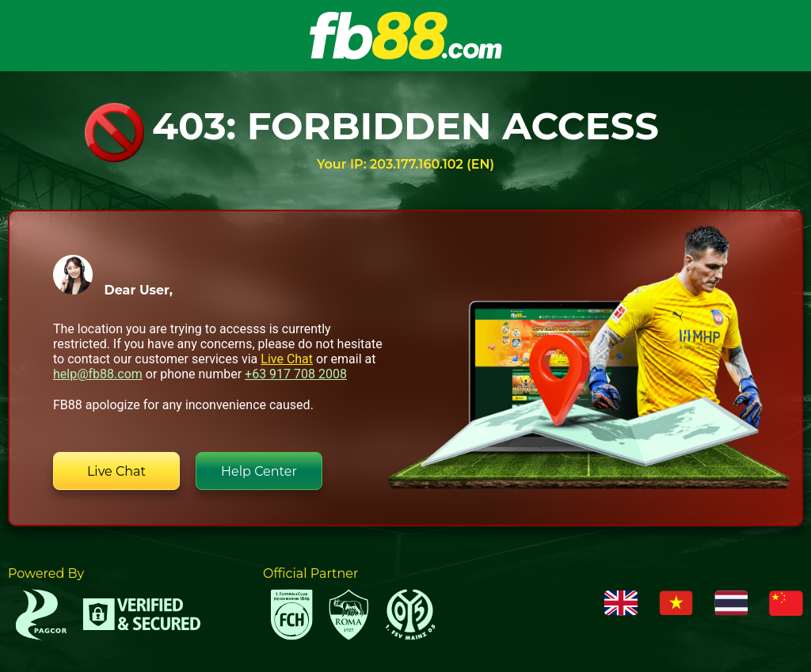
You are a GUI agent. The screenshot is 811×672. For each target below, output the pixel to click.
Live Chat (287, 359)
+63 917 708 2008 (296, 374)
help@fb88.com (98, 374)
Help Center (259, 471)
